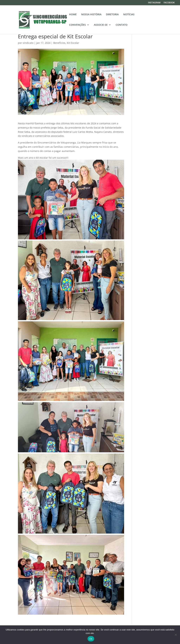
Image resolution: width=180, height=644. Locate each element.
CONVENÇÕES (77, 25)
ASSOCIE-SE (101, 25)
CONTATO (122, 25)
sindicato (28, 43)
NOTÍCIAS (129, 15)
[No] (176, 635)
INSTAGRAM (154, 3)
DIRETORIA (112, 15)
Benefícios (59, 43)
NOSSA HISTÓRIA (91, 15)
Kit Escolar (73, 43)
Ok (91, 639)
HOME (73, 15)
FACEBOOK (169, 3)
